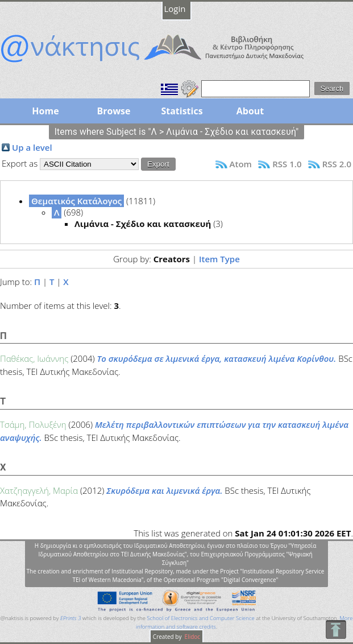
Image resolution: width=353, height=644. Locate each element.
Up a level (32, 147)
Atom (241, 164)
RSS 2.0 (337, 164)
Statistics (182, 111)
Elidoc (192, 637)
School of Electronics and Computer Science (200, 618)
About (250, 111)
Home (45, 111)
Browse (113, 111)
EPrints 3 (71, 618)
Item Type (219, 259)
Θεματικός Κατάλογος (76, 201)
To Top (336, 629)
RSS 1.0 (287, 164)
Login (175, 9)
